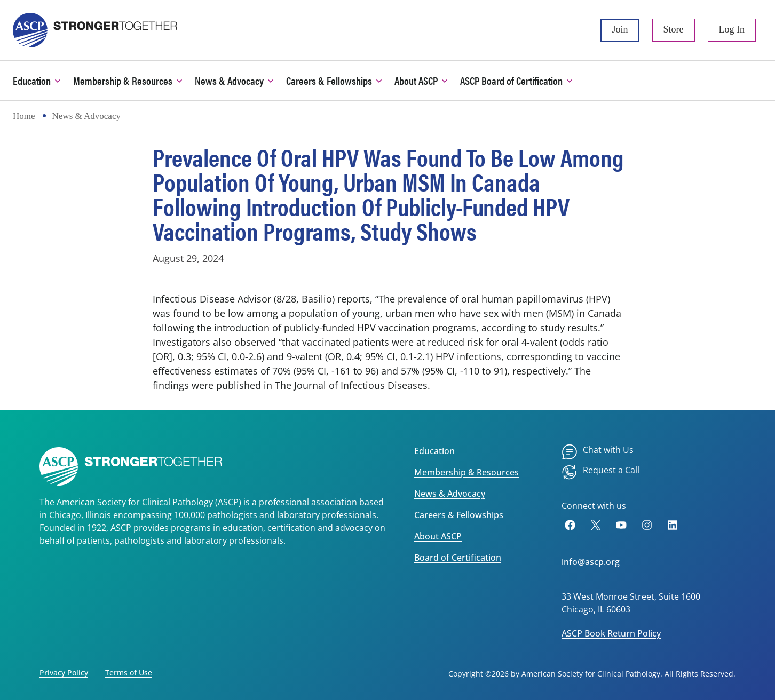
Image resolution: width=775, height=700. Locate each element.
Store (674, 29)
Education (434, 451)
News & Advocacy (450, 494)
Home (24, 116)
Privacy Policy (64, 673)
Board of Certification (458, 558)
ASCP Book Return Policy (611, 633)
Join (620, 29)
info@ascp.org (591, 562)
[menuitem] (598, 452)
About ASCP (438, 536)
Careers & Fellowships (459, 515)
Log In (732, 29)
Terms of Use (129, 673)
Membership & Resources (466, 472)
